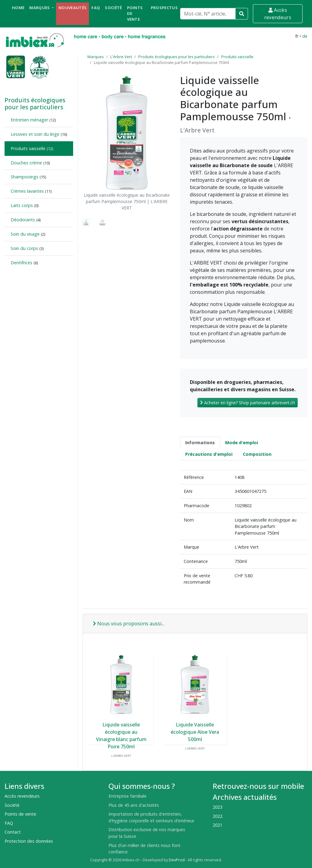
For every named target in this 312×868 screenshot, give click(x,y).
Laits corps (22, 205)
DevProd (177, 860)
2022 (218, 816)
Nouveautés (73, 8)
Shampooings (25, 177)
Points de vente (135, 13)
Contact (13, 832)
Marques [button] (40, 8)
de (305, 36)
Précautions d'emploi (209, 454)
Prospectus (164, 8)
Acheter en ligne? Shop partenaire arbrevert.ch (248, 403)
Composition (257, 454)
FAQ (96, 8)
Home (18, 8)
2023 (218, 807)
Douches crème (26, 163)
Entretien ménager (29, 120)
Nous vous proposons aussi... (129, 624)
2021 (218, 825)
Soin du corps (24, 248)
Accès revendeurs (278, 14)
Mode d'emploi (242, 443)
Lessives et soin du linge (35, 134)
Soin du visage (25, 234)
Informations (200, 443)
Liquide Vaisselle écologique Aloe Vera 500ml (195, 732)
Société (113, 8)
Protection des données (29, 841)
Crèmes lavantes (27, 191)
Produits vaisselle (28, 148)
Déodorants (23, 220)
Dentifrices (21, 263)
